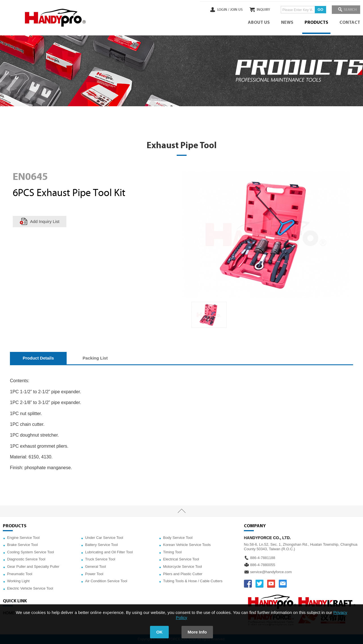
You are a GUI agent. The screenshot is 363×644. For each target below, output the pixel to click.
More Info (197, 632)
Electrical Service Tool (181, 559)
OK (160, 632)
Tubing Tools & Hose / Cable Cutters (193, 581)
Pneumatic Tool (20, 574)
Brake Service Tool (22, 545)
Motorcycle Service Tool (182, 567)
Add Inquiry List (45, 221)
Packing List (95, 358)
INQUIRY (259, 10)
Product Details (38, 358)
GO (316, 9)
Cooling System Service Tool (30, 552)
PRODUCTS (316, 23)
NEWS (287, 23)
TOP (181, 511)
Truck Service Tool (100, 559)
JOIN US (228, 10)
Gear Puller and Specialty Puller (33, 567)
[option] (209, 315)
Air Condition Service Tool (106, 581)
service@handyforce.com (271, 572)
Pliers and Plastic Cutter (183, 574)
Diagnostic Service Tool (26, 559)
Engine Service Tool (23, 538)
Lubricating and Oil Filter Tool (109, 552)
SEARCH (349, 10)
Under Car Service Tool (104, 538)
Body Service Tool (178, 538)
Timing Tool (172, 552)
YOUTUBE (271, 584)
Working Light (18, 581)
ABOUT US (259, 23)
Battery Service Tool (101, 545)
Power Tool (94, 574)
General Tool (95, 567)
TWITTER (259, 584)
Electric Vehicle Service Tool (30, 588)
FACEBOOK (248, 584)
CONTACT (350, 23)
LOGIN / (215, 10)
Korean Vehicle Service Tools (187, 545)
